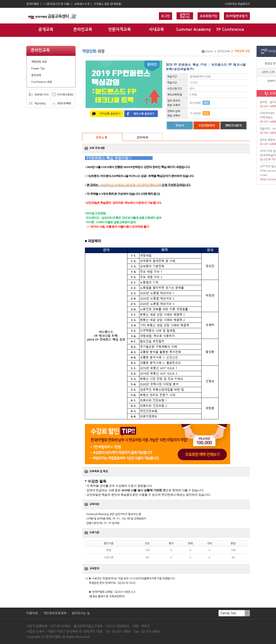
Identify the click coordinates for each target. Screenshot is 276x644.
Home (209, 51)
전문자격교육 (120, 29)
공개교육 (46, 29)
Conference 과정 (42, 82)
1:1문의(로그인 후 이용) (56, 4)
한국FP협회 (33, 4)
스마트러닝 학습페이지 (237, 4)
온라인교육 (83, 29)
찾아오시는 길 (81, 613)
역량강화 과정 (39, 62)
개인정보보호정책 (55, 613)
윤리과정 (36, 75)
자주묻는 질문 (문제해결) (107, 4)
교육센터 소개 (82, 4)
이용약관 (32, 613)
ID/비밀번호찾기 (237, 16)
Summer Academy (193, 29)
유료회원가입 (209, 16)
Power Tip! (38, 69)
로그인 (165, 16)
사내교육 (156, 29)
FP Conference (230, 29)
